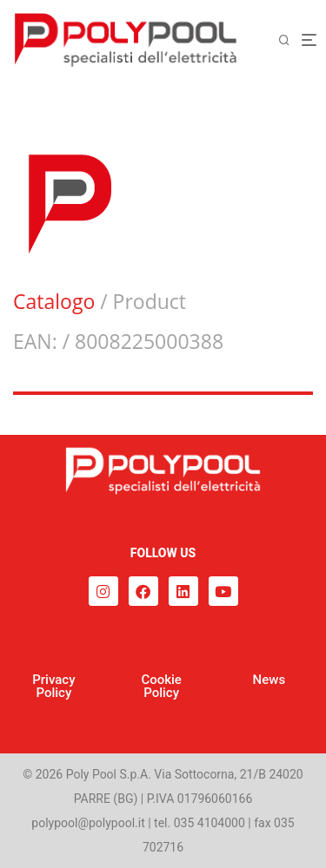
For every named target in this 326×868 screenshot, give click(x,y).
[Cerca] (289, 40)
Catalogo (54, 301)
